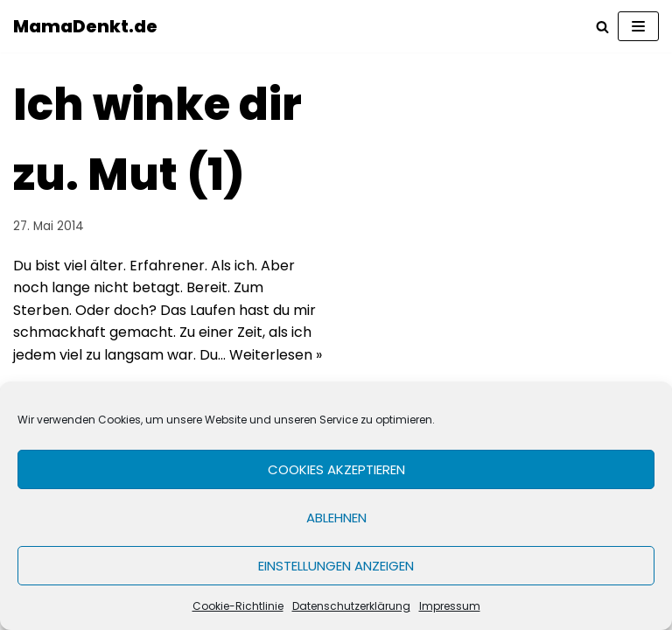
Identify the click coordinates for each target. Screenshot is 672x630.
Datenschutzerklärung (351, 606)
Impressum (450, 606)
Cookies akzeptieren (336, 469)
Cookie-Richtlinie (238, 606)
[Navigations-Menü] (638, 26)
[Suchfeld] (602, 27)
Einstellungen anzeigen (336, 566)
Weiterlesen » (276, 355)
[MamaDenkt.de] (85, 26)
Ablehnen (336, 518)
